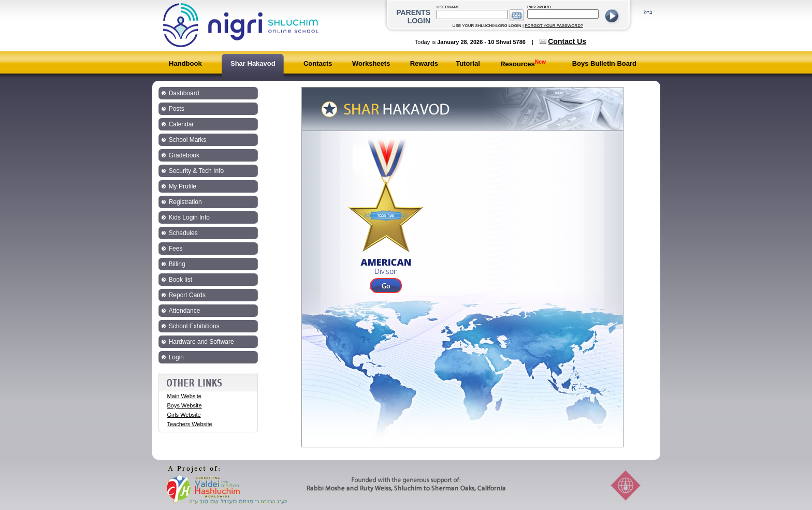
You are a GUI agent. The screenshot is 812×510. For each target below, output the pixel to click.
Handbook (185, 63)
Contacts (318, 63)
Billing (177, 264)
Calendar (182, 124)
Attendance (185, 311)
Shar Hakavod (253, 63)
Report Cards (187, 295)
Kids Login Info (189, 217)
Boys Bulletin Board (604, 63)
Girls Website (184, 415)
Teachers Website (190, 424)
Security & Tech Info (197, 171)
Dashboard (184, 93)
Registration (185, 202)
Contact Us (567, 41)
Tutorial (468, 63)
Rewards (424, 63)
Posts (177, 109)
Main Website (184, 396)
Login (176, 357)
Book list (180, 280)
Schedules (183, 233)
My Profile (183, 186)
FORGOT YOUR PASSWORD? (554, 26)
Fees (176, 249)
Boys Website (185, 405)
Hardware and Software (201, 342)
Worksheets (371, 63)
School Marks (188, 140)
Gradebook (184, 155)
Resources (523, 64)
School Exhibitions (194, 326)
